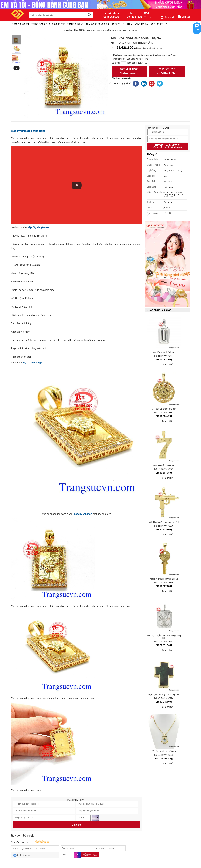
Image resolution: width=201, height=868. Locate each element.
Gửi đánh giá (90, 855)
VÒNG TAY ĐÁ (141, 24)
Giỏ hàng (184, 17)
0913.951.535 (167, 71)
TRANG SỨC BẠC (75, 24)
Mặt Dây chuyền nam (39, 227)
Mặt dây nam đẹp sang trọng (28, 131)
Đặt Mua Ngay (130, 71)
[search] (90, 15)
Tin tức (148, 17)
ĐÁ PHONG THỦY (159, 24)
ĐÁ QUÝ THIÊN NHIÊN (122, 24)
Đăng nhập (168, 17)
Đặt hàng (77, 825)
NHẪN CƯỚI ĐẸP (57, 24)
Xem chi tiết (168, 365)
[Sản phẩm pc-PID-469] (168, 264)
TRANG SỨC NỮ (39, 24)
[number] (124, 63)
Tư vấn (197, 30)
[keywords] (56, 15)
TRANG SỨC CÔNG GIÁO (97, 24)
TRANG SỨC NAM (21, 24)
